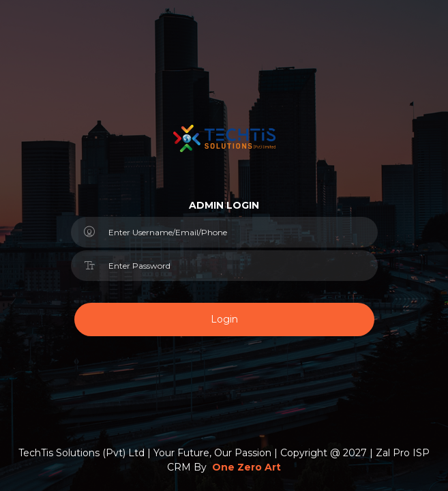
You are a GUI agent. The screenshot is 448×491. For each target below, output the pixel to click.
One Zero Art (247, 467)
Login (224, 319)
